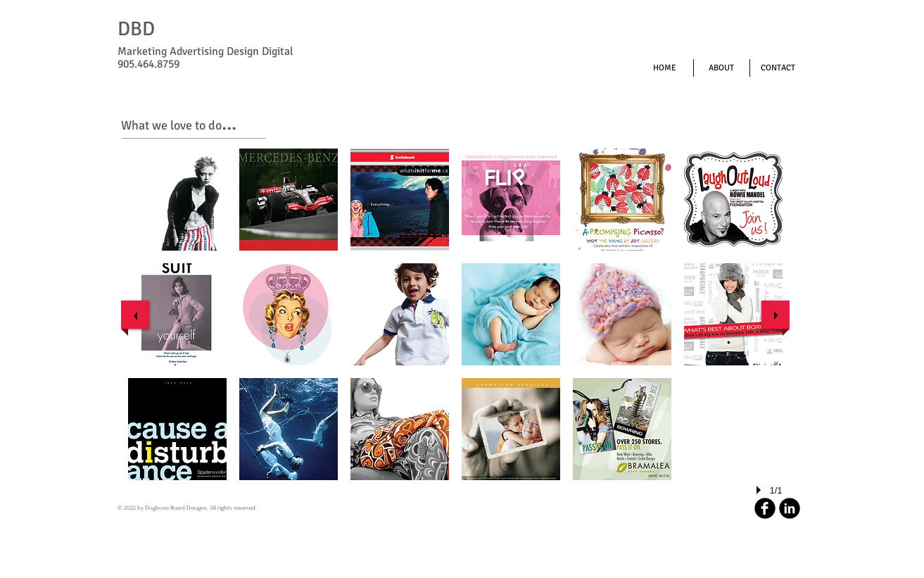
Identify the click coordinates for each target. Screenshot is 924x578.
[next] (776, 315)
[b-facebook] (765, 508)
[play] (761, 490)
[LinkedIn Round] (790, 508)
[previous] (135, 315)
